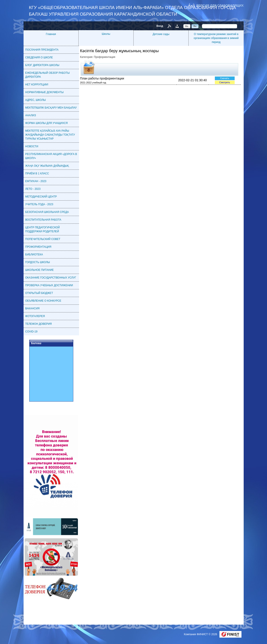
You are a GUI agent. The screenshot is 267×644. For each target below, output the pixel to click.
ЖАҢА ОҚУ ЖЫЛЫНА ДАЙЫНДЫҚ (47, 166)
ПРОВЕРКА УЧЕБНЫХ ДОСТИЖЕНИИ (49, 285)
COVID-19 (31, 332)
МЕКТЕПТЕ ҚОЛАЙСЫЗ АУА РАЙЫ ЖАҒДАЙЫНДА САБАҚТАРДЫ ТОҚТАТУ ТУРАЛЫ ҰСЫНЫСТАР (50, 135)
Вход (160, 26)
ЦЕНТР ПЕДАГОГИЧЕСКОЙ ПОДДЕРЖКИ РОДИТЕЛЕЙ (43, 229)
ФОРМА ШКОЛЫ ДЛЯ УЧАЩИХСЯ (47, 123)
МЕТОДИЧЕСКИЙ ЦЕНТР (41, 197)
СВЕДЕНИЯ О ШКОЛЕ (39, 57)
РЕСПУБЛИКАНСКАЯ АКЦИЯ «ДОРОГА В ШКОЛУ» (51, 156)
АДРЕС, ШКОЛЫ (36, 100)
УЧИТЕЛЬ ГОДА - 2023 (39, 204)
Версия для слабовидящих (220, 5)
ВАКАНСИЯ (32, 308)
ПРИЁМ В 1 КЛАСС (37, 173)
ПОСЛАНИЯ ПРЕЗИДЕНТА (42, 50)
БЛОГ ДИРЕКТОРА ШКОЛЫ (42, 65)
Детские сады (161, 34)
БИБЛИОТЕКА (34, 255)
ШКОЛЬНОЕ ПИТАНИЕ (40, 270)
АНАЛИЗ (31, 115)
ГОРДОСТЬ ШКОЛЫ (38, 262)
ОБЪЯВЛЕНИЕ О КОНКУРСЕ (43, 301)
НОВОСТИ (32, 146)
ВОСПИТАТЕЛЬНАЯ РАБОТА (43, 220)
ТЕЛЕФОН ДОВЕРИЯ (39, 324)
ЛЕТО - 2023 (33, 189)
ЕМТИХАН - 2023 (36, 181)
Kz (187, 26)
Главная (51, 34)
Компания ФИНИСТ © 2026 (201, 634)
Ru (195, 26)
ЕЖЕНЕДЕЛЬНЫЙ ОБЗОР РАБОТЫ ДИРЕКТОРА (48, 75)
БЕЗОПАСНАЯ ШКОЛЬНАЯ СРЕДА (47, 212)
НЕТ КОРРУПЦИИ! (37, 85)
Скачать (225, 78)
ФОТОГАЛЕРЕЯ (35, 316)
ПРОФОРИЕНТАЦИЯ (38, 247)
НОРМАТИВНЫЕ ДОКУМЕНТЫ (44, 92)
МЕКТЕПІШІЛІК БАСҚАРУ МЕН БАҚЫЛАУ (51, 108)
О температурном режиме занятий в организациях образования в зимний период (216, 38)
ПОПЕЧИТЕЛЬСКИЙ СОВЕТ (43, 239)
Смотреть (225, 82)
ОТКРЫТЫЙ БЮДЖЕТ (39, 293)
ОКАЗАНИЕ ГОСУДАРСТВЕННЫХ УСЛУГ (51, 278)
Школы (106, 34)
